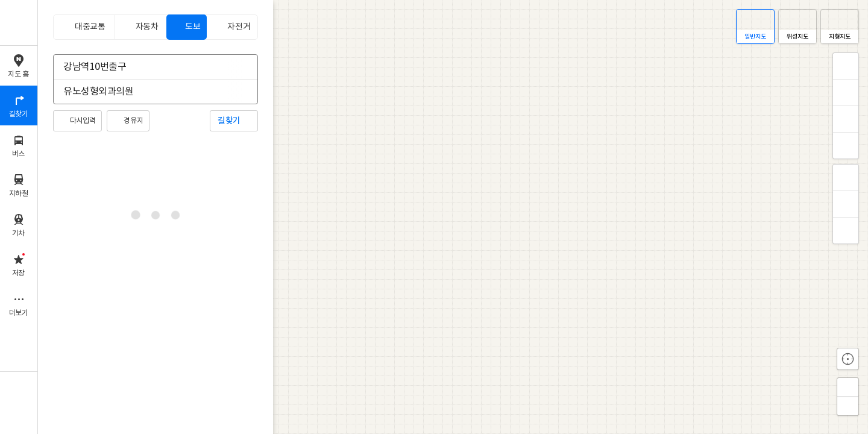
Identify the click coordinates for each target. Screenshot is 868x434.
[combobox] (148, 67)
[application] (453, 217)
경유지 (133, 121)
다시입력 (83, 121)
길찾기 (229, 121)
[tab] (84, 27)
